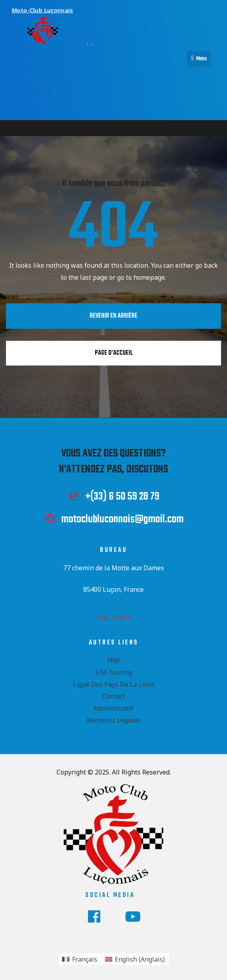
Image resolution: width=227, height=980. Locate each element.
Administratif (113, 708)
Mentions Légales (113, 720)
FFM (114, 660)
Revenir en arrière (113, 316)
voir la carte (114, 618)
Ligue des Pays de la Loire (113, 684)
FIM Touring (114, 672)
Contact (114, 696)
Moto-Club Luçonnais (41, 10)
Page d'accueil (114, 353)
